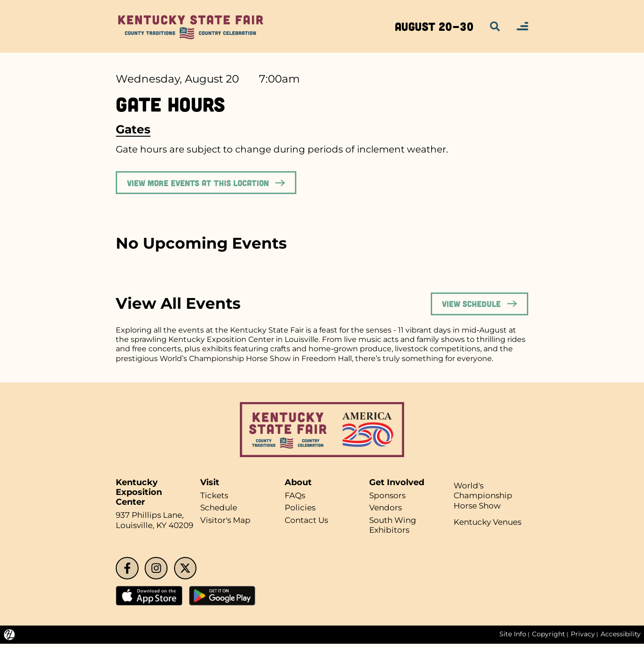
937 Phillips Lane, (152, 517)
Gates (133, 129)
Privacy (582, 638)
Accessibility (621, 638)
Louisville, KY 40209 (157, 527)
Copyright (548, 638)
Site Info (511, 638)
